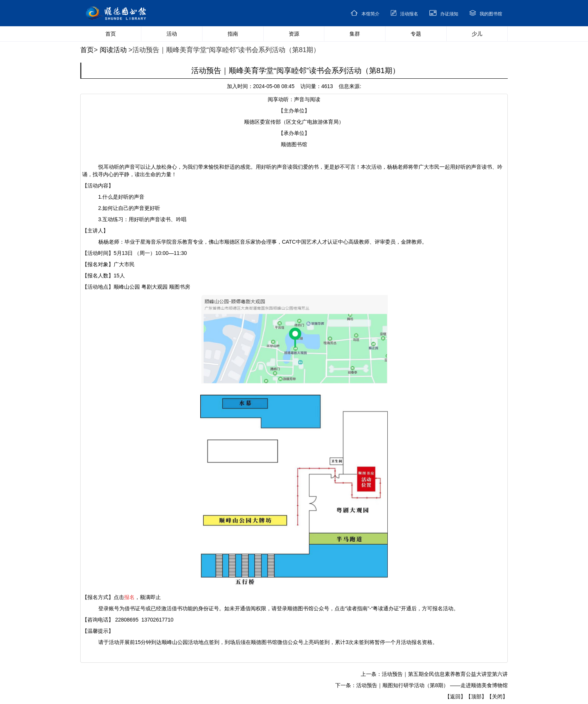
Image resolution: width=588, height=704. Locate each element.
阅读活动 (113, 50)
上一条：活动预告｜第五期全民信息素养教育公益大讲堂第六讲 (434, 674)
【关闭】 (497, 697)
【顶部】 (476, 697)
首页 (87, 50)
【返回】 (455, 697)
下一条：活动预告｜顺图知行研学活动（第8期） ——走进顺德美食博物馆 (421, 685)
